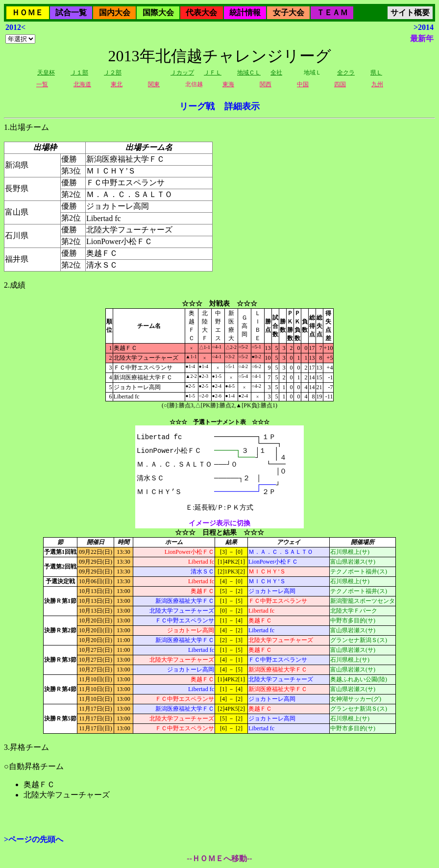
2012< (15, 27)
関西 (266, 84)
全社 (276, 73)
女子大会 (289, 12)
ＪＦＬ (213, 73)
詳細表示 (242, 106)
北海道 (82, 84)
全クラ (346, 73)
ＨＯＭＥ (27, 12)
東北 (117, 84)
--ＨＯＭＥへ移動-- (219, 858)
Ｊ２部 (113, 73)
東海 (228, 84)
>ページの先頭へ (34, 839)
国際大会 (158, 12)
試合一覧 (71, 12)
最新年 (422, 38)
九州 (377, 84)
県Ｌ (376, 73)
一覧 (42, 84)
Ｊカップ (182, 73)
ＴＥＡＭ (332, 12)
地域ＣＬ (249, 73)
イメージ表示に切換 (219, 523)
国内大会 (115, 12)
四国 (340, 84)
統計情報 (245, 12)
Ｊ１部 (79, 73)
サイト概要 (410, 12)
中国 (303, 84)
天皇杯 (46, 73)
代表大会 (201, 12)
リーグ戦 (197, 106)
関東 (154, 84)
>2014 (424, 27)
